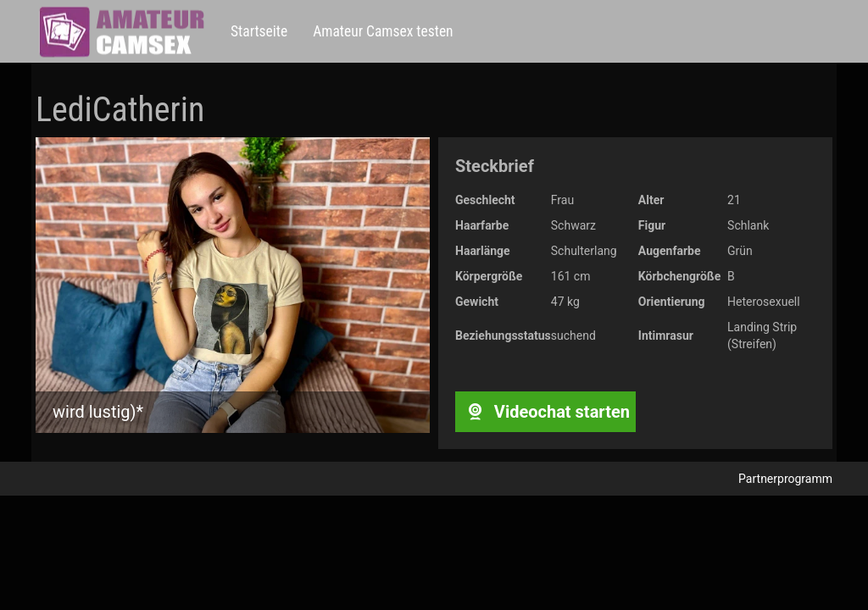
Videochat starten (545, 412)
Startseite (259, 31)
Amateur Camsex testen (383, 31)
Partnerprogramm (785, 479)
